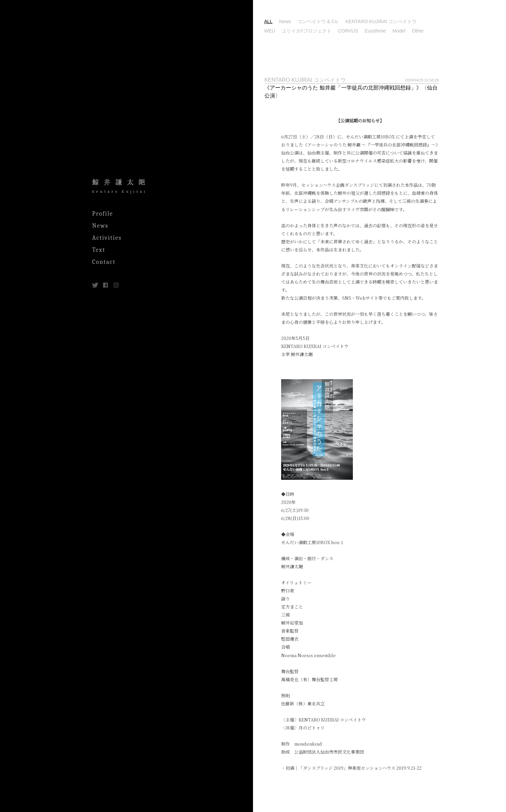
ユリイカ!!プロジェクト (334, 31)
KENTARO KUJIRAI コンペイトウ (409, 21)
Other (446, 31)
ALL (296, 21)
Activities (107, 238)
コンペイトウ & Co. (346, 21)
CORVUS (376, 31)
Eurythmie (403, 31)
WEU (298, 31)
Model (427, 31)
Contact (104, 262)
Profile (103, 214)
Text (99, 250)
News (100, 226)
